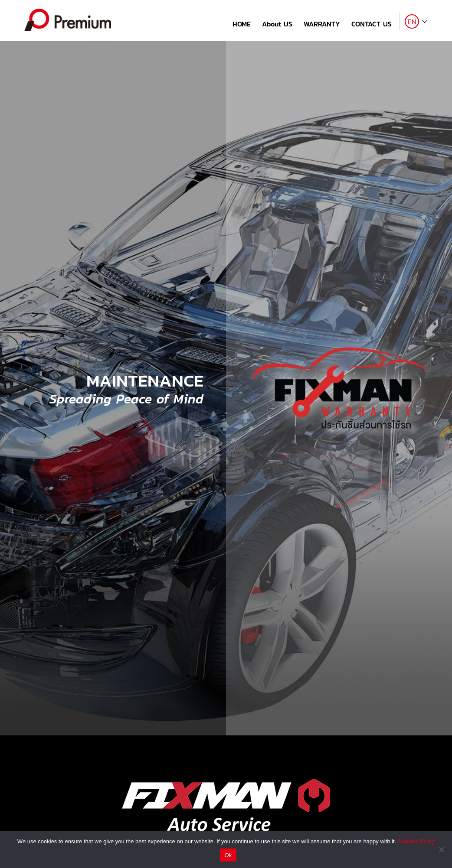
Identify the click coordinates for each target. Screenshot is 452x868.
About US (277, 24)
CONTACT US (372, 24)
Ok (228, 855)
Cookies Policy (416, 841)
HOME (242, 24)
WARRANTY (322, 24)
